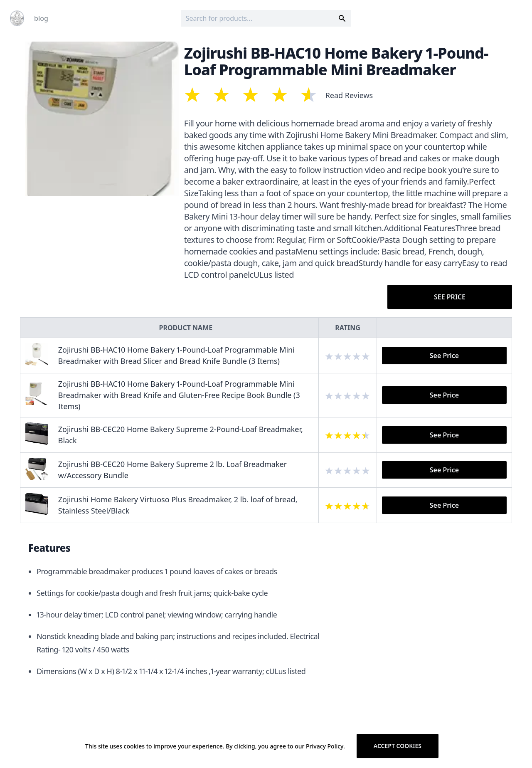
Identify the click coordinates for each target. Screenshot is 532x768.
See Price (450, 297)
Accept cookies (398, 746)
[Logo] (17, 18)
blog (41, 18)
